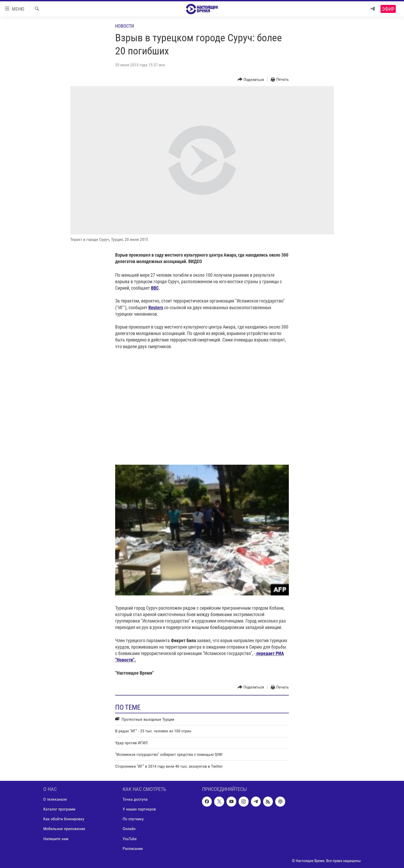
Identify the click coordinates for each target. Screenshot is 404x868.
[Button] (251, 80)
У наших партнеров (139, 809)
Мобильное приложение (64, 829)
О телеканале (55, 799)
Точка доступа (135, 799)
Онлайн (129, 829)
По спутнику (133, 819)
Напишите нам (56, 838)
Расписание (133, 848)
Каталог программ (59, 809)
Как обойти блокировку (64, 819)
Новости (125, 26)
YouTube (130, 838)
